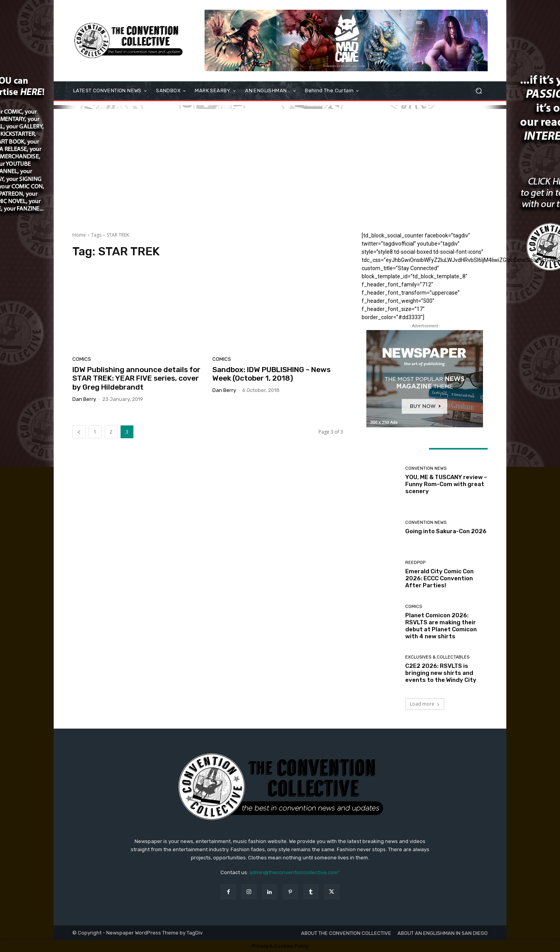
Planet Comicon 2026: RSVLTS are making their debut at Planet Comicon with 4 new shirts (441, 626)
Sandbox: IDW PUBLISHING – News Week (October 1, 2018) (271, 374)
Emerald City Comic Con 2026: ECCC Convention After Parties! (439, 578)
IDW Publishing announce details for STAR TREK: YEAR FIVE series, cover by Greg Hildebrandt (136, 379)
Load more (425, 704)
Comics (82, 359)
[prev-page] (79, 432)
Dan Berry (84, 399)
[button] (479, 91)
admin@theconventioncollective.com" (295, 872)
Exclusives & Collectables (437, 657)
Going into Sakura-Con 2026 (446, 531)
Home (79, 235)
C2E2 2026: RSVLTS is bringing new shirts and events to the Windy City (441, 673)
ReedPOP (415, 563)
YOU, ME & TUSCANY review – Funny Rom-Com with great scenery (446, 484)
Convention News (426, 468)
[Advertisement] (280, 163)
